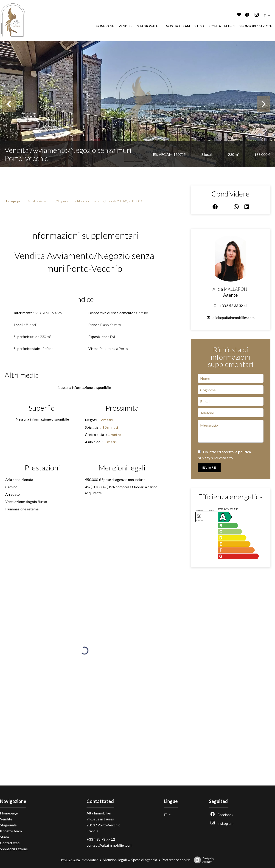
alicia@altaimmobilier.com (234, 317)
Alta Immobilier (99, 813)
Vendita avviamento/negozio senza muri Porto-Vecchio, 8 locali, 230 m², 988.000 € (85, 201)
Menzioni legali (115, 860)
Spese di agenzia (144, 860)
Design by (203, 860)
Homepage (12, 201)
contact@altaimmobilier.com (109, 845)
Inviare (209, 468)
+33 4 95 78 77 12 (101, 839)
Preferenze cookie (176, 860)
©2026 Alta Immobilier (80, 860)
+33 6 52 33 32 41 (233, 306)
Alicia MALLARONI (230, 289)
